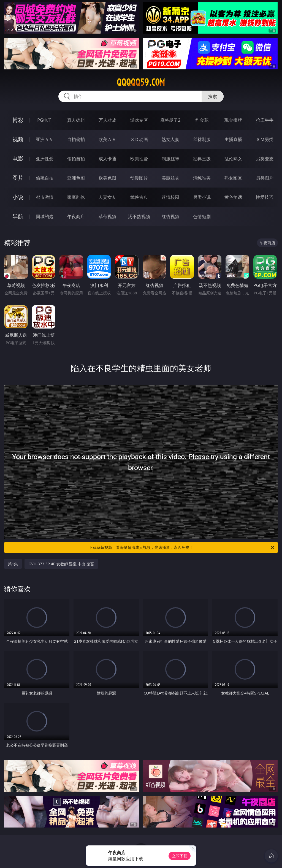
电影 (18, 158)
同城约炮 (45, 216)
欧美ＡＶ (107, 139)
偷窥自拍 (45, 178)
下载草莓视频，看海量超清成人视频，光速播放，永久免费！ (182, 547)
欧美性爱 (139, 159)
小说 (18, 197)
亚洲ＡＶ (45, 139)
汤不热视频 (139, 216)
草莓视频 (107, 216)
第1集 (13, 564)
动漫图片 (139, 178)
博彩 (18, 120)
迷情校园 (170, 197)
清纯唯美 (202, 178)
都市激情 (45, 197)
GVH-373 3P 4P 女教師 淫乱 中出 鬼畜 (61, 564)
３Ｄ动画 (139, 139)
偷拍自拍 (76, 159)
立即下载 (180, 856)
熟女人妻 (170, 139)
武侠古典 (139, 197)
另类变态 (265, 159)
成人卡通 (107, 159)
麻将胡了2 (170, 120)
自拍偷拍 (76, 139)
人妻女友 (107, 197)
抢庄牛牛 (265, 120)
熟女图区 (233, 178)
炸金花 (202, 120)
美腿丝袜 (170, 178)
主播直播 (233, 139)
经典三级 (202, 159)
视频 (18, 139)
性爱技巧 (265, 197)
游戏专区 (139, 120)
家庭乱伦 (76, 197)
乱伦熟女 (233, 159)
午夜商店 (76, 216)
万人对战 (107, 120)
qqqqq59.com (141, 82)
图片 (18, 178)
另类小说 (202, 197)
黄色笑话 (233, 197)
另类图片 (265, 178)
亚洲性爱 (45, 159)
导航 (18, 216)
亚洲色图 (76, 178)
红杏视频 (170, 216)
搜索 (213, 96)
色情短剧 (202, 216)
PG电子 (44, 120)
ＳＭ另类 (265, 139)
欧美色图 (107, 178)
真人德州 (76, 120)
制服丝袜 (170, 159)
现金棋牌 (233, 120)
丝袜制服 (202, 139)
